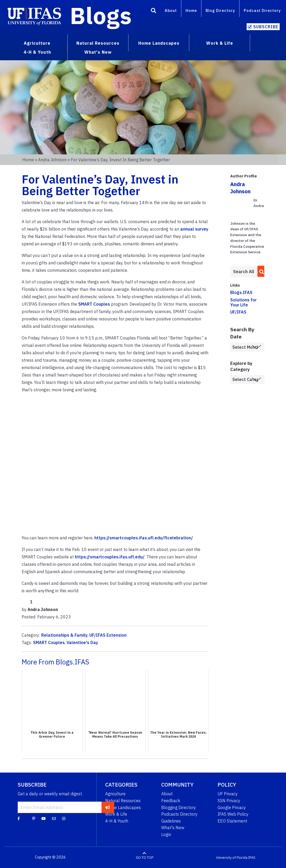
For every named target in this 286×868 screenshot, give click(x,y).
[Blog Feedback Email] (54, 818)
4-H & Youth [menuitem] (37, 52)
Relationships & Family (64, 635)
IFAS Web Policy (233, 814)
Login (166, 834)
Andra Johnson (52, 160)
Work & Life (116, 814)
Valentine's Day (82, 642)
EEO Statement (232, 821)
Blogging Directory (179, 807)
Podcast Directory (262, 10)
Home (191, 10)
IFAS (252, 857)
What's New (173, 828)
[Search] (154, 11)
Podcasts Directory (179, 814)
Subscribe (266, 27)
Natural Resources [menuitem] (98, 43)
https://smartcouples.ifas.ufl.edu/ (110, 557)
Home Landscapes (123, 807)
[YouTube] (44, 818)
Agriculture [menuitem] (37, 43)
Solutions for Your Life (243, 302)
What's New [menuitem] (98, 52)
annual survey (194, 229)
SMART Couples (94, 304)
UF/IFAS (238, 312)
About (171, 10)
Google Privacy (232, 807)
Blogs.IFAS (241, 292)
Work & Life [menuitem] (220, 43)
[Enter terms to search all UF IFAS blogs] (244, 272)
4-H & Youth (117, 821)
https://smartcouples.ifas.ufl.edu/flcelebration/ (144, 538)
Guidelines (171, 821)
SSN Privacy (229, 801)
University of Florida (232, 857)
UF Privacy (228, 794)
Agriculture (115, 794)
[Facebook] (19, 818)
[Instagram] (64, 818)
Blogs (101, 15)
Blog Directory (220, 10)
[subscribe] (108, 807)
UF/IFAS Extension (108, 635)
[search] (260, 271)
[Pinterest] (34, 818)
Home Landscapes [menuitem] (159, 43)
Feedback (171, 801)
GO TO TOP (145, 857)
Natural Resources (123, 801)
